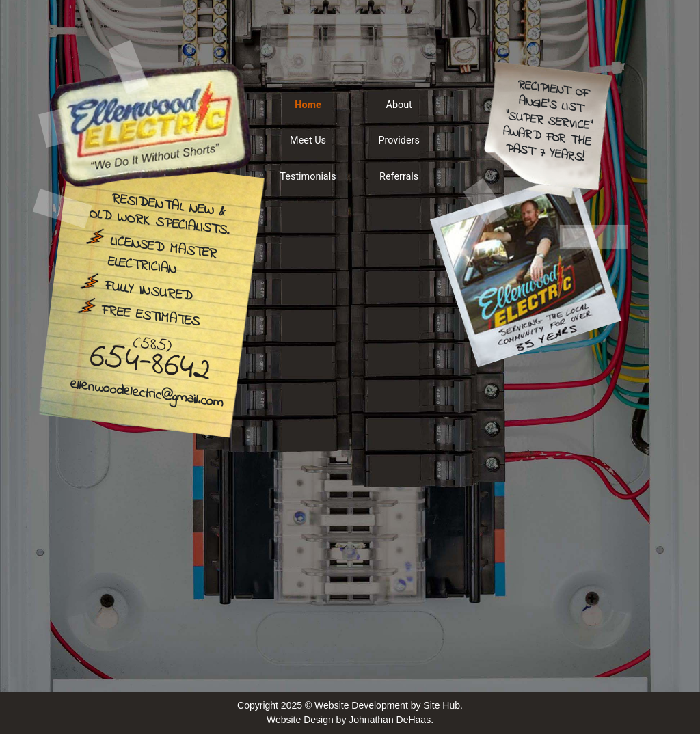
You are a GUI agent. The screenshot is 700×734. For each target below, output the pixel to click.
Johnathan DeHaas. (391, 720)
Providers (399, 140)
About (399, 105)
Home (308, 105)
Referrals (399, 177)
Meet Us (308, 140)
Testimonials (308, 177)
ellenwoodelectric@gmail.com (147, 395)
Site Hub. (443, 705)
